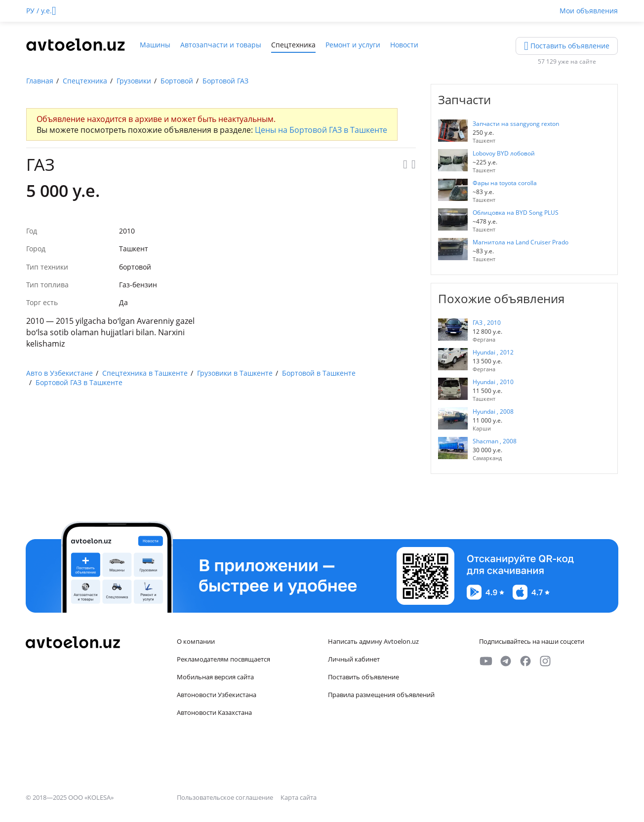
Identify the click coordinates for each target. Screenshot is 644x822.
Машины (155, 45)
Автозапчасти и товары (221, 45)
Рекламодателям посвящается (223, 659)
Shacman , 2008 (495, 441)
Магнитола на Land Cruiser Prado (521, 242)
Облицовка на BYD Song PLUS (516, 213)
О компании (196, 641)
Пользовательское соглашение (226, 797)
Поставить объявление (363, 677)
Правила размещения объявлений (381, 695)
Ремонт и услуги (353, 45)
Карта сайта (299, 797)
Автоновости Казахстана (214, 712)
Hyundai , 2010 (493, 382)
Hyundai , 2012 (493, 352)
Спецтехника (293, 45)
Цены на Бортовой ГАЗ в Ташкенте (321, 130)
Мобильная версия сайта (215, 677)
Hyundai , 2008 (493, 411)
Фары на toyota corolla (505, 183)
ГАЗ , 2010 (487, 323)
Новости (404, 45)
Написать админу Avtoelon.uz (373, 641)
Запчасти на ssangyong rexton (516, 124)
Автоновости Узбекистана (217, 695)
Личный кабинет (354, 659)
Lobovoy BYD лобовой (504, 153)
